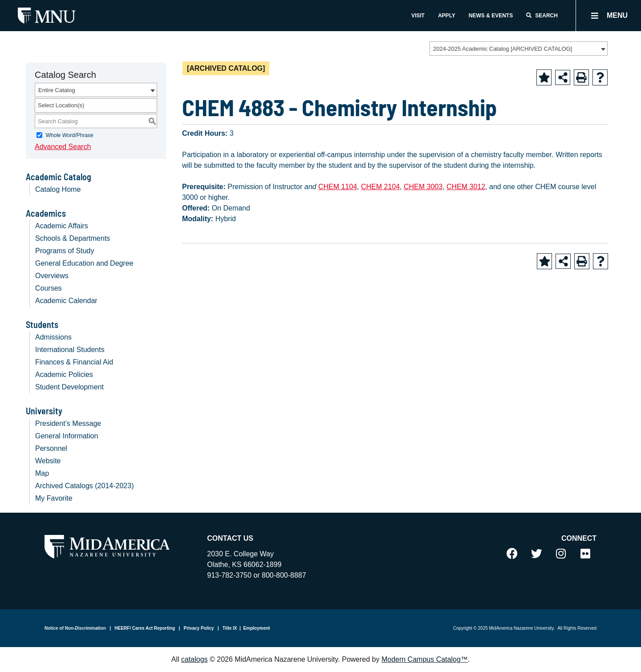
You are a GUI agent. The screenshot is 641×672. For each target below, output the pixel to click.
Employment (256, 628)
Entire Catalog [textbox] (57, 90)
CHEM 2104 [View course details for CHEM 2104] (380, 187)
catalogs (195, 659)
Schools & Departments (73, 238)
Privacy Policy (198, 628)
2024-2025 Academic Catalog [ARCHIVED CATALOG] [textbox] (503, 49)
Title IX (229, 628)
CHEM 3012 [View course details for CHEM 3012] (466, 187)
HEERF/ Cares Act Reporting (144, 628)
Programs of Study (65, 251)
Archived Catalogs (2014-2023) (84, 486)
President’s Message (68, 423)
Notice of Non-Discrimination (75, 628)
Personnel (51, 448)
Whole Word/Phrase (69, 135)
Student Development (69, 387)
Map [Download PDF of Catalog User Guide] (42, 473)
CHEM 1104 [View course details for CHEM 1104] (338, 187)
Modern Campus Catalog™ (425, 659)
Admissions (53, 337)
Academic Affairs (62, 226)
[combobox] (519, 49)
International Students (70, 350)
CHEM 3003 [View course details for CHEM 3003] (423, 187)
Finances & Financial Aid (74, 362)
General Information (67, 436)
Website (48, 461)
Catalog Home (58, 189)
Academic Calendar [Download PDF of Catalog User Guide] (66, 301)
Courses (49, 288)
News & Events (491, 16)
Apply (447, 16)
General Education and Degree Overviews (84, 269)
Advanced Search (63, 147)
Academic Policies (64, 374)
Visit (418, 16)
